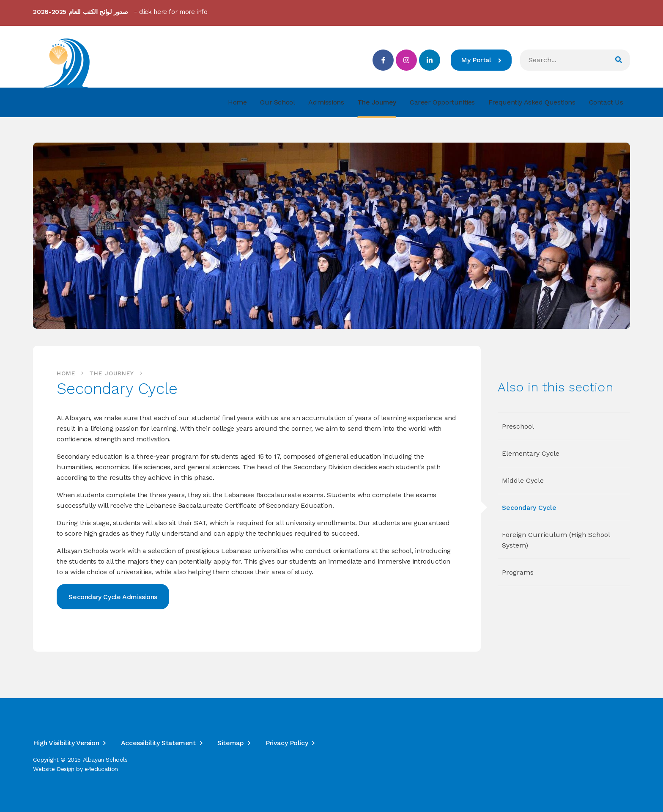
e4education (101, 769)
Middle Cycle (523, 480)
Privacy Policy (287, 743)
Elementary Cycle (531, 453)
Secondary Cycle (529, 508)
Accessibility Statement (158, 743)
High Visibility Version (66, 743)
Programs (518, 572)
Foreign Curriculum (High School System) (556, 540)
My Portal (481, 60)
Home (66, 373)
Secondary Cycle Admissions (113, 597)
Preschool (518, 426)
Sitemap (230, 743)
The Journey (112, 373)
